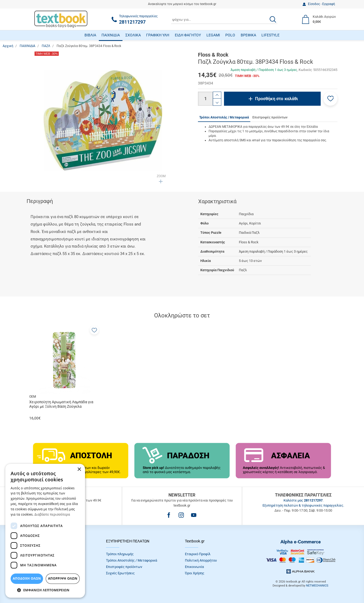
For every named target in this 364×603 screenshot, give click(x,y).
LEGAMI (213, 35)
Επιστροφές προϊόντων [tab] (270, 117)
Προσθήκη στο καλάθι (276, 99)
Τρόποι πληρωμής (120, 554)
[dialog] (45, 531)
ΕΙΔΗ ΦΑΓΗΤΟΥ (188, 35)
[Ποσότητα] (205, 99)
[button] (330, 99)
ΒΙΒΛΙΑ (90, 35)
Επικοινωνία (194, 567)
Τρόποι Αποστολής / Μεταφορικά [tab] (224, 117)
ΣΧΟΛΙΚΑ (133, 35)
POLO (230, 35)
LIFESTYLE (270, 35)
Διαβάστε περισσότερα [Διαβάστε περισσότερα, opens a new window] (52, 514)
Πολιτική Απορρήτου (201, 560)
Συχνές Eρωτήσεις (120, 573)
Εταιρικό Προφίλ (198, 554)
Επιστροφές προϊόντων (124, 567)
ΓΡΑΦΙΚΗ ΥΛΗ (158, 35)
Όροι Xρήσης (195, 573)
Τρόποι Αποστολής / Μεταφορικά (132, 560)
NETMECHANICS (317, 586)
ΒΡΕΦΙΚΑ (248, 35)
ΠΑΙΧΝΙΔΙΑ (111, 35)
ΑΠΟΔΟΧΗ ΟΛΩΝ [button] (27, 578)
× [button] (79, 470)
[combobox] (224, 19)
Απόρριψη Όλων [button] (63, 578)
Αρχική (8, 46)
